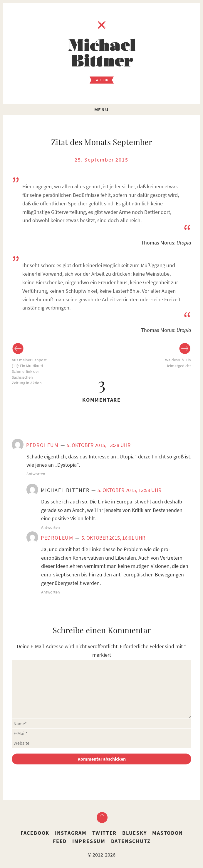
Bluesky (135, 833)
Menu (101, 109)
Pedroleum (42, 445)
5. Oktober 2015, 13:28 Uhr (99, 445)
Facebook (35, 833)
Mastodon (167, 833)
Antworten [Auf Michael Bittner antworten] (51, 527)
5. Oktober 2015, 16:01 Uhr (113, 538)
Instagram (71, 833)
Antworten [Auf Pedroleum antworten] (36, 474)
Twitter (105, 833)
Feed (60, 841)
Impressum (89, 841)
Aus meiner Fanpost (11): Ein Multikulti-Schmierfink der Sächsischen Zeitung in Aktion (29, 371)
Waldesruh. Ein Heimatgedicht (178, 363)
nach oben (102, 817)
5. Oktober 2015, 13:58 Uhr (129, 490)
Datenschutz (131, 841)
